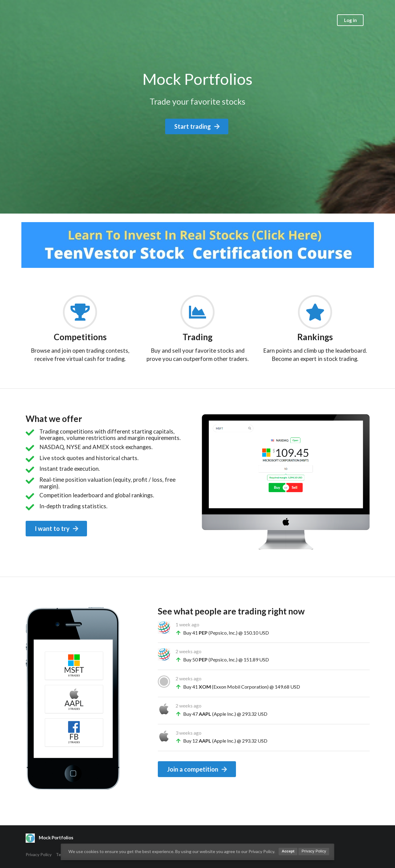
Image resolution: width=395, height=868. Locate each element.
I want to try (57, 528)
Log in (350, 20)
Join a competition (197, 769)
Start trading (197, 126)
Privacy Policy (39, 854)
